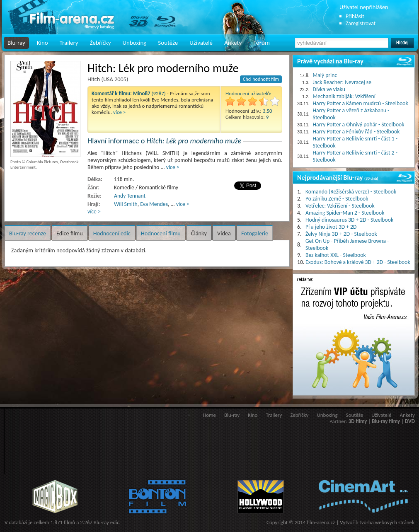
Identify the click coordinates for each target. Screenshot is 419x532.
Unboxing (134, 43)
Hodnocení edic (112, 233)
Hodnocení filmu (161, 233)
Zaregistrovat (361, 23)
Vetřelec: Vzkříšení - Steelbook (340, 206)
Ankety (233, 43)
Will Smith (126, 204)
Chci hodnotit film (261, 79)
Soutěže (168, 43)
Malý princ (325, 75)
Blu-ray (16, 43)
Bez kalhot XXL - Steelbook (336, 255)
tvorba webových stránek (387, 522)
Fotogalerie (255, 233)
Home (209, 415)
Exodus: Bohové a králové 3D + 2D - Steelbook (358, 262)
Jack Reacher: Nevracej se (342, 82)
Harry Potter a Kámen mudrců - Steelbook (361, 103)
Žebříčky (101, 43)
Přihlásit (355, 16)
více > (119, 112)
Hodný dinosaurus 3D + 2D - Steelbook (349, 220)
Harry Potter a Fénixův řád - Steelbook (356, 132)
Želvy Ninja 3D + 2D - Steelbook (341, 234)
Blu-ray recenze (28, 233)
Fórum (262, 43)
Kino (42, 43)
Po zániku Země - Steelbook (337, 199)
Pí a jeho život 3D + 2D (331, 227)
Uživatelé (201, 43)
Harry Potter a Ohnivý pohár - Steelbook (359, 125)
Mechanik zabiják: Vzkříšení (344, 96)
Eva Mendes (154, 204)
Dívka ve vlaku (329, 89)
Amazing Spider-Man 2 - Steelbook (345, 213)
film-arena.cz (321, 522)
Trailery (69, 43)
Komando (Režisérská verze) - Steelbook (351, 192)
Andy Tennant (130, 196)
